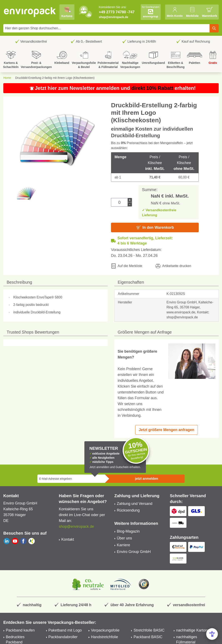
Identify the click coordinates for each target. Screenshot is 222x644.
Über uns (124, 538)
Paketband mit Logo (65, 630)
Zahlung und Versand (135, 504)
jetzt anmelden (146, 479)
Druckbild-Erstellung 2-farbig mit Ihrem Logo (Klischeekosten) (55, 78)
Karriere (123, 545)
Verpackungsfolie (105, 630)
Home (7, 78)
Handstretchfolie (105, 637)
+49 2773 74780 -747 (117, 12)
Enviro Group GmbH (134, 552)
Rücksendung (128, 510)
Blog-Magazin (128, 531)
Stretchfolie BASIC (149, 630)
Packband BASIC (148, 637)
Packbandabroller (63, 637)
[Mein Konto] (175, 12)
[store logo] (30, 12)
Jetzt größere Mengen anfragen (166, 430)
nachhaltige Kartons (193, 630)
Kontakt (68, 539)
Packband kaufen (20, 630)
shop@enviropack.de (113, 17)
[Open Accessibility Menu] (212, 634)
